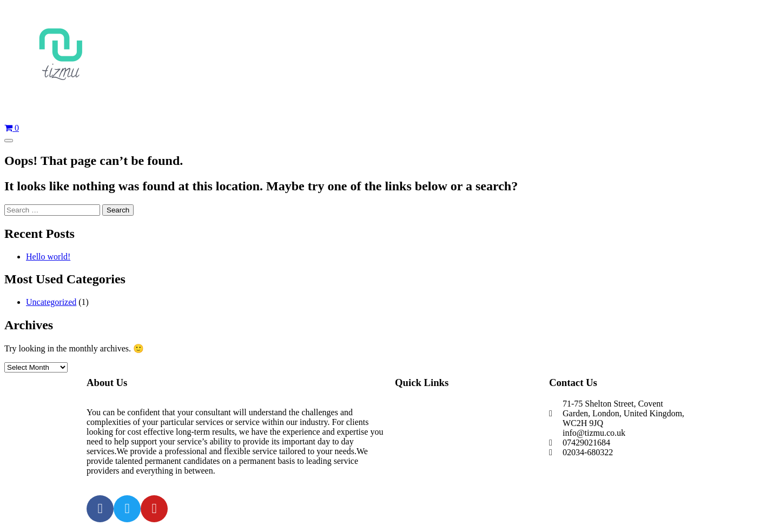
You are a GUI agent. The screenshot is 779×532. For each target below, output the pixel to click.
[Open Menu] (9, 141)
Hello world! (48, 257)
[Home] (389, 59)
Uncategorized (51, 302)
